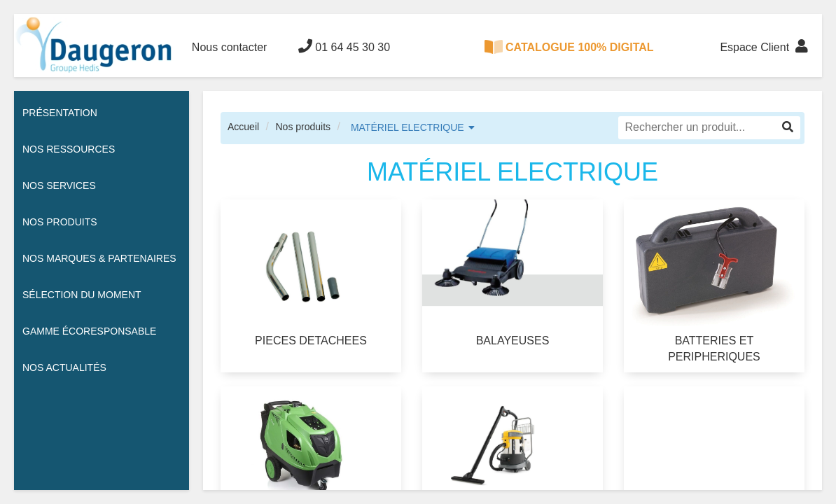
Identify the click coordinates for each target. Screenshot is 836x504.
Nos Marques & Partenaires (99, 258)
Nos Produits (60, 222)
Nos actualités (64, 367)
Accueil (243, 127)
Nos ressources (69, 149)
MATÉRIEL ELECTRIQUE (407, 127)
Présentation (60, 113)
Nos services (59, 185)
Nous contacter (230, 47)
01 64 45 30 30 (344, 46)
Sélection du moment (82, 295)
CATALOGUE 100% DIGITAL (569, 47)
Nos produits (303, 127)
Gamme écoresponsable (89, 331)
